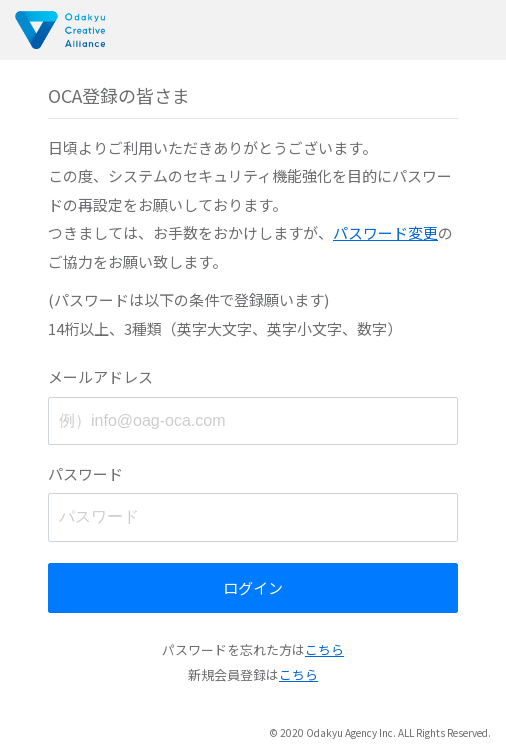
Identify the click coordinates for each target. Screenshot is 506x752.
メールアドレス (100, 376)
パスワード (85, 473)
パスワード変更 (385, 232)
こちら (324, 649)
